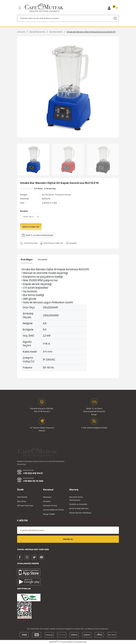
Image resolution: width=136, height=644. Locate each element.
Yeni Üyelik (22, 497)
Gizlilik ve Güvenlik (78, 504)
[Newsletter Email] (68, 530)
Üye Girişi (22, 501)
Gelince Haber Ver (32, 227)
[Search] (68, 18)
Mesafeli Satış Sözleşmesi (76, 499)
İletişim (47, 501)
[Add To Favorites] (30, 243)
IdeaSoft (53, 642)
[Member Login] (109, 8)
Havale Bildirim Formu (54, 510)
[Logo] (44, 8)
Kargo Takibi (49, 514)
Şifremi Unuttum (25, 506)
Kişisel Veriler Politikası (80, 513)
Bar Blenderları (48, 195)
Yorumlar (43, 260)
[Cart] (117, 8)
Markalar (47, 497)
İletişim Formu (50, 506)
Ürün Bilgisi (27, 260)
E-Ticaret (62, 642)
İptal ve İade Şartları (79, 509)
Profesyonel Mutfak (65, 195)
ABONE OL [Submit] (68, 539)
